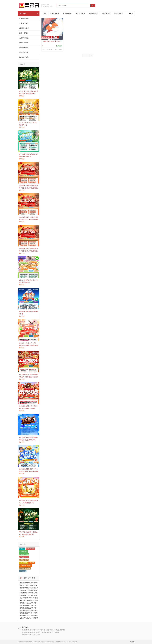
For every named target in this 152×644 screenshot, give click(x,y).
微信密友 (22, 549)
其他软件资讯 (24, 57)
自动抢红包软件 (24, 557)
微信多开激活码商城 (25, 566)
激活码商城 (23, 571)
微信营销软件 (24, 43)
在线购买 (59, 46)
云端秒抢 (32, 563)
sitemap (132, 642)
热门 (21, 578)
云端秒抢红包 (24, 38)
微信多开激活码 (24, 560)
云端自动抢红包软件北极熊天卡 (52, 41)
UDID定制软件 (24, 28)
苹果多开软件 (24, 18)
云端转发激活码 (24, 554)
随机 (34, 578)
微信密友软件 (24, 48)
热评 (29, 578)
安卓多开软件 (24, 23)
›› (91, 56)
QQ (131, 14)
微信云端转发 (30, 549)
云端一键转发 (24, 33)
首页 (45, 14)
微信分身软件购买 (25, 568)
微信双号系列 (24, 52)
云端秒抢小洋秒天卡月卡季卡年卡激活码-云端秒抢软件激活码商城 (28, 345)
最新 (25, 578)
